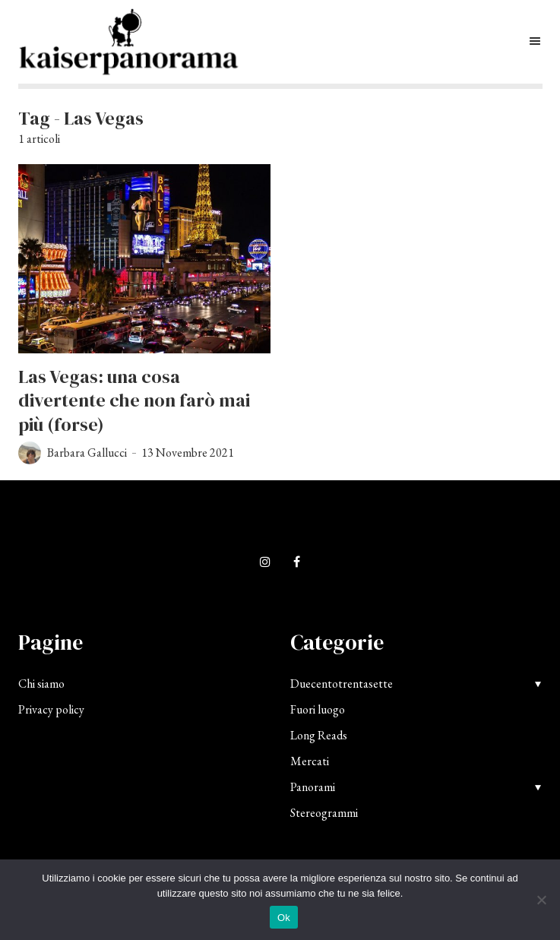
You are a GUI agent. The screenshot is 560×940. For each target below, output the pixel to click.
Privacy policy (51, 709)
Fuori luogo (318, 709)
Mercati (310, 761)
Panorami (313, 787)
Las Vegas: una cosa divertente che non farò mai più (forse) (134, 400)
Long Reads (319, 735)
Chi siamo (41, 684)
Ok (284, 918)
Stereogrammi (324, 813)
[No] (541, 900)
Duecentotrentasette (342, 684)
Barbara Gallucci (87, 453)
